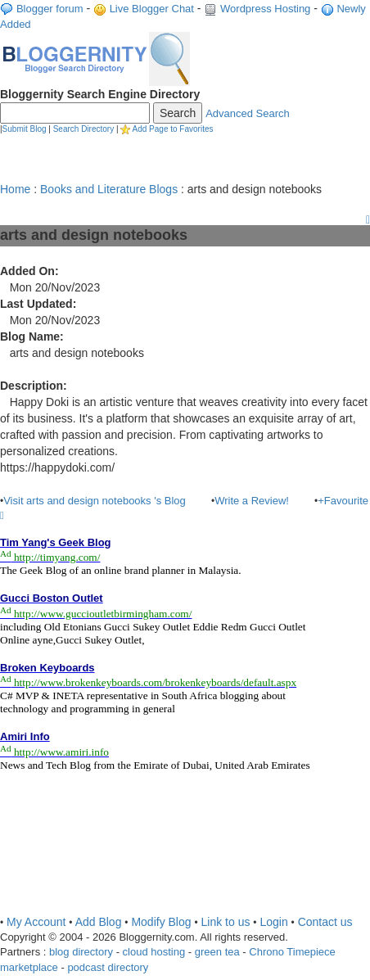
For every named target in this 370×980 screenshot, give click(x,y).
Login (273, 922)
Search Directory (83, 129)
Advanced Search (248, 113)
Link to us (226, 922)
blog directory (81, 952)
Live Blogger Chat (152, 9)
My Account (36, 922)
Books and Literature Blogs (109, 189)
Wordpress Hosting (265, 9)
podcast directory (108, 967)
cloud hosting (154, 952)
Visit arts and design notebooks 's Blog (95, 501)
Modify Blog (161, 922)
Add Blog (99, 922)
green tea (217, 952)
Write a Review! (252, 501)
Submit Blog (25, 129)
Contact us (325, 922)
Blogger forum (50, 9)
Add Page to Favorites (173, 129)
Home (15, 189)
